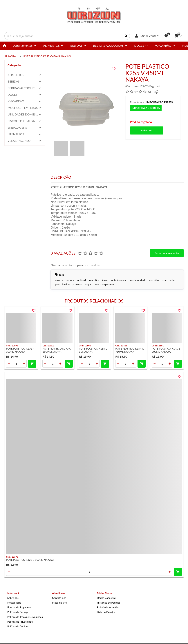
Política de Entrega (18, 612)
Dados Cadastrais (107, 598)
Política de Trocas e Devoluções (25, 617)
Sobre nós (13, 598)
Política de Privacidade (20, 622)
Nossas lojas (14, 603)
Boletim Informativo (108, 607)
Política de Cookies (18, 626)
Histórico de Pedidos (109, 603)
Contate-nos (59, 598)
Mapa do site (59, 603)
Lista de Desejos (106, 612)
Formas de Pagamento (20, 607)
